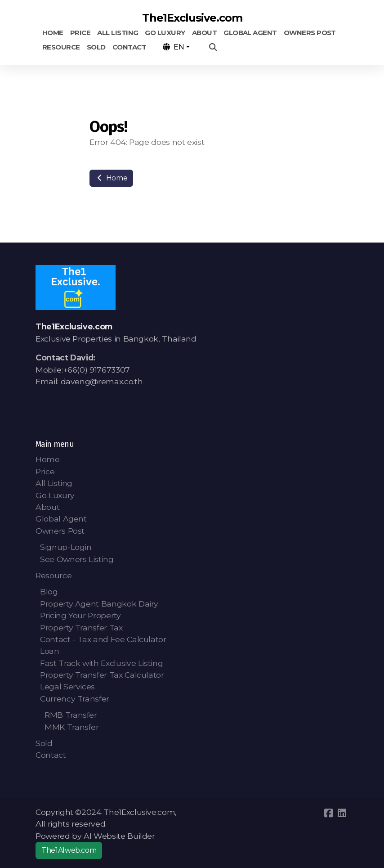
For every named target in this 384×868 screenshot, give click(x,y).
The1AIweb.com (69, 850)
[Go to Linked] (342, 813)
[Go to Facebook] (328, 813)
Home (111, 178)
